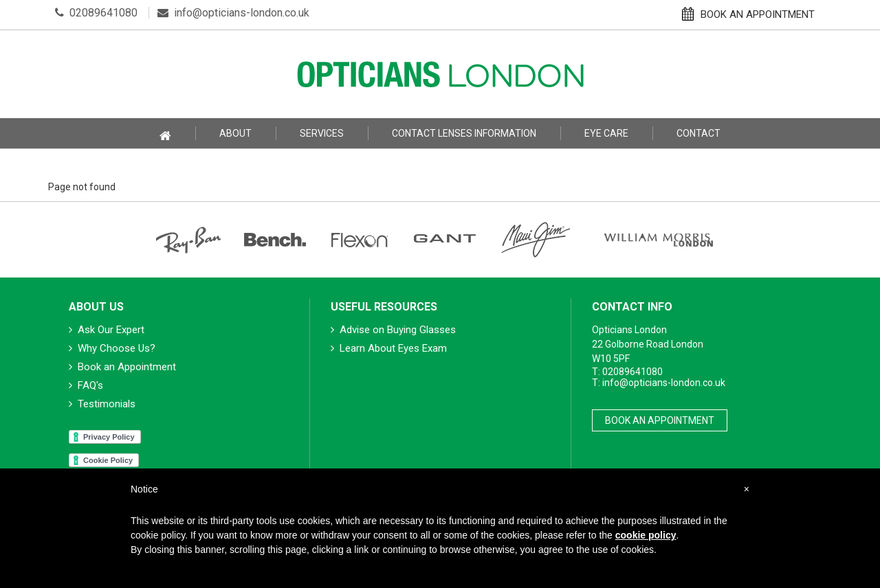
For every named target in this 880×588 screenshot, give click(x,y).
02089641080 (96, 13)
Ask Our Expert (107, 330)
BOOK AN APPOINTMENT (748, 14)
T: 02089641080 (627, 372)
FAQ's (86, 385)
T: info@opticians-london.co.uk (659, 383)
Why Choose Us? (112, 348)
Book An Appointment (660, 420)
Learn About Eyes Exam (389, 348)
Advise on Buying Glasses (393, 330)
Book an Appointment (122, 367)
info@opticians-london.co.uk (233, 13)
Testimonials (102, 404)
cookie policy (646, 535)
